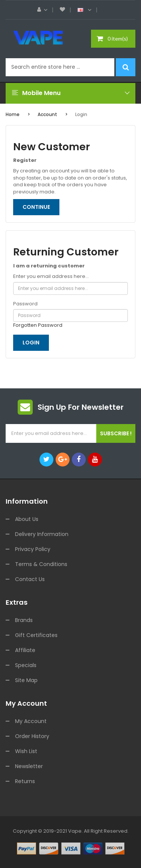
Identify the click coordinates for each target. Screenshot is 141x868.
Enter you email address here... (51, 276)
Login (81, 114)
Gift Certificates (36, 635)
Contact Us (30, 579)
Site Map (26, 680)
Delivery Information (42, 534)
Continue (36, 207)
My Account (31, 721)
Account (47, 114)
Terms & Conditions (41, 564)
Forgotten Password (38, 325)
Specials (26, 665)
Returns (25, 781)
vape (75, 831)
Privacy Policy (33, 549)
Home (13, 114)
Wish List (26, 751)
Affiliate (25, 650)
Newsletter (29, 766)
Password (25, 304)
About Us (27, 519)
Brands (24, 620)
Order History (32, 736)
